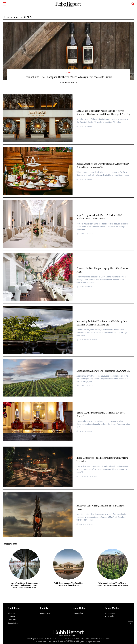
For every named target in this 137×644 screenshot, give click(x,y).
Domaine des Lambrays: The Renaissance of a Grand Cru (103, 371)
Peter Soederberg (88, 340)
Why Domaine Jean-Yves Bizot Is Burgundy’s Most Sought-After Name (112, 584)
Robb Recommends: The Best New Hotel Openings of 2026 (68, 584)
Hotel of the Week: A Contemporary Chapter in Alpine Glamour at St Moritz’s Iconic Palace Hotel (25, 585)
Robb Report (85, 126)
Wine (68, 72)
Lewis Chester (86, 234)
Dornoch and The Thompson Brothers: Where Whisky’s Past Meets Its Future (68, 77)
